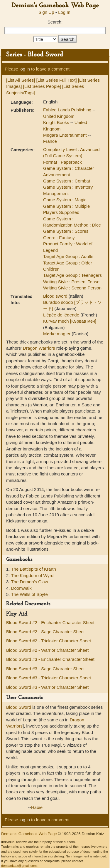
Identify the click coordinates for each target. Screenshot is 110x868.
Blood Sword (19, 707)
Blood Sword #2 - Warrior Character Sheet (47, 650)
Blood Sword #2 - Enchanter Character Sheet (50, 622)
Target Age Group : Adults (68, 256)
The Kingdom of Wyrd (32, 575)
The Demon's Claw (29, 582)
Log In (64, 12)
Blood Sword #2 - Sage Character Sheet (45, 632)
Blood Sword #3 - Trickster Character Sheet (49, 678)
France (50, 141)
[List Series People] (42, 86)
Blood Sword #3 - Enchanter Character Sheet (50, 659)
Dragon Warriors (39, 348)
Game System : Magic (65, 200)
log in (25, 69)
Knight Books (57, 122)
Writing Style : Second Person (72, 288)
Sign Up (46, 12)
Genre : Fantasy (59, 238)
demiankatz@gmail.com (19, 866)
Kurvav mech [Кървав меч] (70, 321)
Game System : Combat (67, 181)
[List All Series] (21, 80)
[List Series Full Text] (57, 80)
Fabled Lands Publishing (68, 110)
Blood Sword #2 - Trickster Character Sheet (49, 641)
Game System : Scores (66, 231)
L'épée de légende (62, 315)
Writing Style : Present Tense (71, 282)
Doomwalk (21, 588)
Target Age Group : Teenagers (72, 275)
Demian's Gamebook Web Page (55, 6)
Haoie (37, 807)
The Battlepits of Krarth (33, 569)
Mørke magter (57, 334)
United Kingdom (59, 116)
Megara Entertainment (66, 135)
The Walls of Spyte (29, 594)
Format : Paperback (62, 162)
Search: (55, 22)
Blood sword (56, 296)
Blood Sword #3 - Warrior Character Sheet (47, 687)
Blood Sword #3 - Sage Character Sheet (45, 669)
